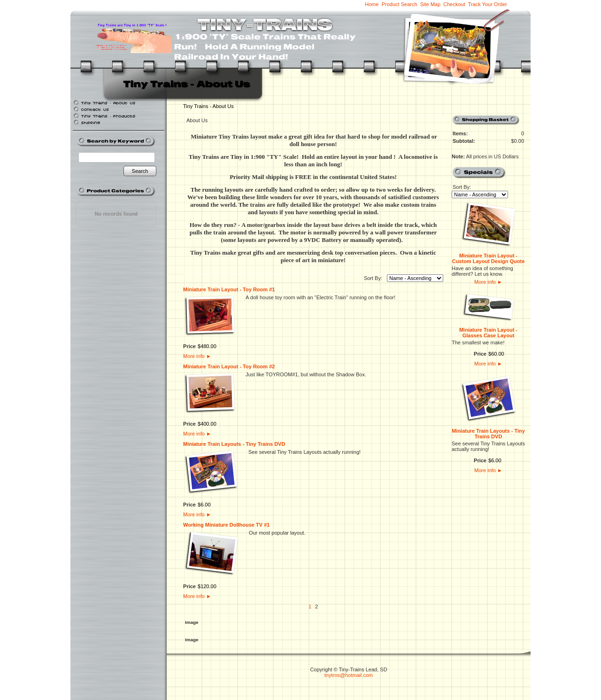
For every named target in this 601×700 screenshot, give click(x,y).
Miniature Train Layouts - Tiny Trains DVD (234, 444)
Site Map (430, 4)
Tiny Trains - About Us (208, 106)
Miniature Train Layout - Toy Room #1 (229, 289)
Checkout (454, 4)
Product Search (400, 4)
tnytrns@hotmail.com (349, 675)
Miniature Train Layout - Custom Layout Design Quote (489, 258)
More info (197, 356)
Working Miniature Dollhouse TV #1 (226, 525)
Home (372, 4)
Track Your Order (488, 4)
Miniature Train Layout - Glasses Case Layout (488, 333)
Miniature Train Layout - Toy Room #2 (229, 366)
